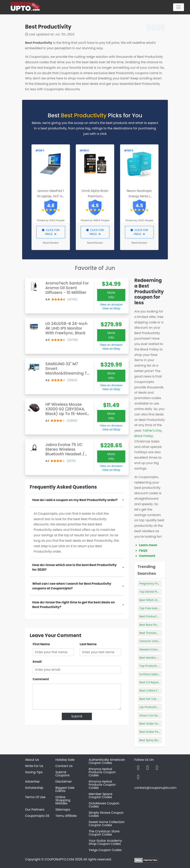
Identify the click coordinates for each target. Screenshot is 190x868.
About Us (32, 760)
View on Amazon (111, 305)
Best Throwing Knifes (153, 633)
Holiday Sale (65, 760)
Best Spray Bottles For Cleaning (161, 740)
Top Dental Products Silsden (158, 592)
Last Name (88, 644)
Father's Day (152, 430)
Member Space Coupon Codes (101, 796)
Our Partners (35, 810)
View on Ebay (111, 308)
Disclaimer (64, 782)
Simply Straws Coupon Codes (106, 814)
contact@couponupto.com (156, 788)
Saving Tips (34, 772)
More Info (111, 295)
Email (37, 662)
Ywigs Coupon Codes (105, 850)
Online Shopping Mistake (63, 800)
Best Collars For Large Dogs (158, 691)
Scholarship (34, 788)
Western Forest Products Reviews (162, 649)
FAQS (143, 551)
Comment (41, 679)
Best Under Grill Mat (153, 724)
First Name (41, 644)
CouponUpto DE (37, 816)
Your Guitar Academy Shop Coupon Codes (105, 842)
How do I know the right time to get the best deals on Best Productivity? (74, 605)
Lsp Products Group (153, 707)
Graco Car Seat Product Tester (160, 715)
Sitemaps (63, 810)
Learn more (148, 545)
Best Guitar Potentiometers (158, 732)
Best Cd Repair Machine (156, 682)
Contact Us (64, 766)
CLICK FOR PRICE (51, 232)
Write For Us (34, 766)
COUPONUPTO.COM (59, 859)
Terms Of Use (35, 797)
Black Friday (144, 436)
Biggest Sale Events (65, 789)
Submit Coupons (62, 774)
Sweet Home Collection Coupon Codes (107, 824)
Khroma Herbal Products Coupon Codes (102, 772)
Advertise (32, 782)
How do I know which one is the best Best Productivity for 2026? (74, 567)
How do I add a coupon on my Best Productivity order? (75, 500)
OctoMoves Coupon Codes (104, 805)
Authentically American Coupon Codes (107, 761)
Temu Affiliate (66, 816)
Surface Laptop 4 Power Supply (160, 674)
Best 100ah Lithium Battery (157, 600)
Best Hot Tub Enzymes (154, 699)
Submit (77, 716)
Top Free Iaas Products (155, 608)
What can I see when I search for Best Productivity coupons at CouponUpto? (72, 586)
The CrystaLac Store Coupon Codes (104, 833)
